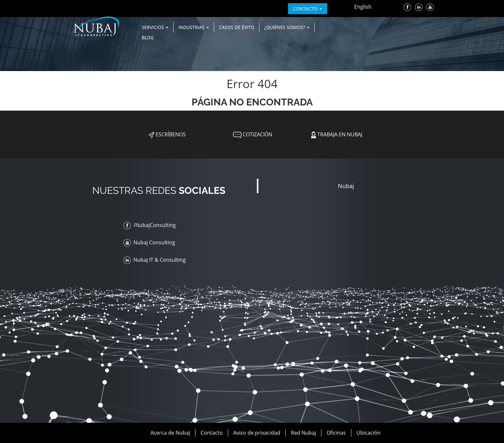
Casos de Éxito (237, 27)
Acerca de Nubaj (170, 433)
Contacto (212, 433)
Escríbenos (167, 134)
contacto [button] (308, 9)
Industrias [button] (194, 27)
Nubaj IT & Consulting (155, 260)
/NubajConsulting (150, 225)
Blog (148, 37)
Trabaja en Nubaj (337, 134)
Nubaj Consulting (149, 242)
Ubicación (369, 433)
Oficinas (336, 433)
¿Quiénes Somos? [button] (287, 27)
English (363, 7)
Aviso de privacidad (257, 433)
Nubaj (346, 186)
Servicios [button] (155, 27)
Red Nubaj (303, 433)
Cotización (252, 134)
